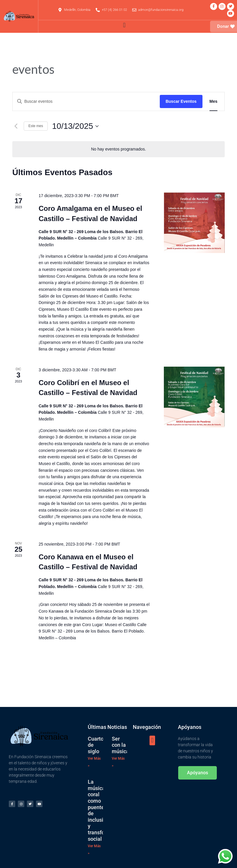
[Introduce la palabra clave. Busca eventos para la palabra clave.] (86, 101)
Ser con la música (120, 745)
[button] (124, 25)
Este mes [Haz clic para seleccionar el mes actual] (36, 126)
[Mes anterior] (16, 126)
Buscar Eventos (181, 101)
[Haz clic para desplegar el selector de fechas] (75, 126)
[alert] (118, 149)
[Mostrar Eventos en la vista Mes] (213, 101)
